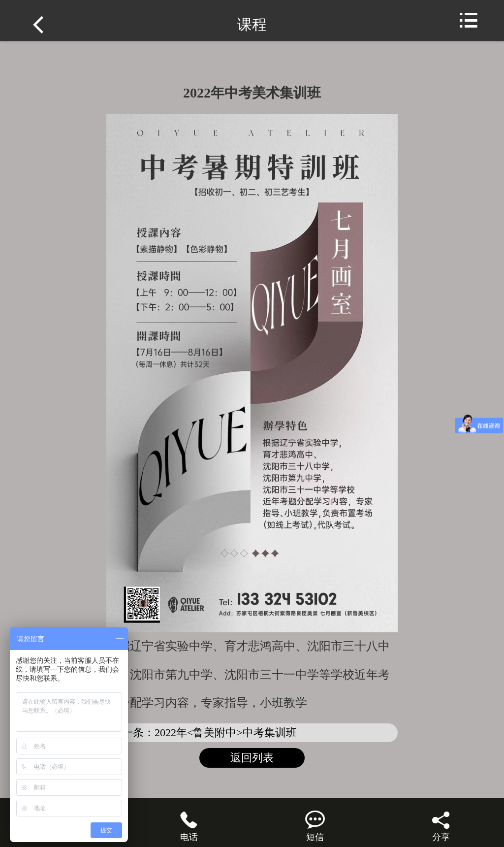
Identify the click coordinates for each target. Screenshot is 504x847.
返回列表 (252, 758)
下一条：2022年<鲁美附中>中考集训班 (204, 733)
